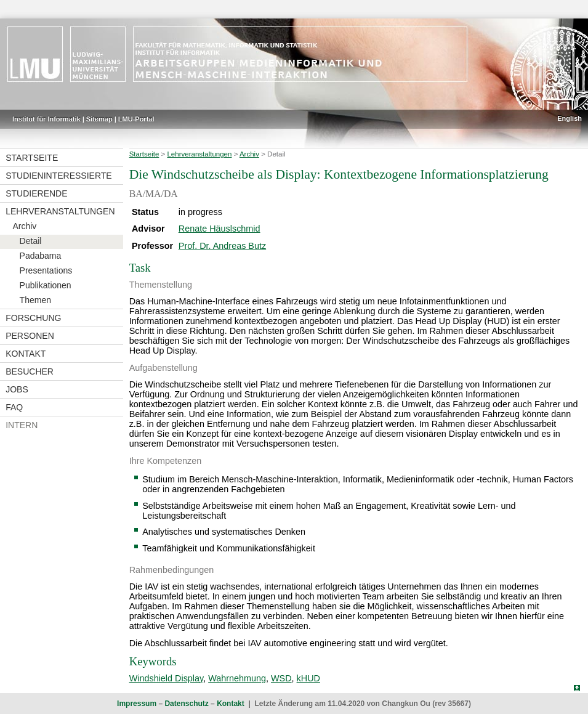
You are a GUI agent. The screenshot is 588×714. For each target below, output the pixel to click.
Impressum (137, 704)
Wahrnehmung (237, 678)
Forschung (33, 318)
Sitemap (99, 119)
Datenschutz (186, 704)
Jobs (17, 389)
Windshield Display (167, 678)
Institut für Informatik (46, 119)
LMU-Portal (136, 119)
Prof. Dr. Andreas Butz (222, 246)
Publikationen (46, 285)
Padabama (41, 256)
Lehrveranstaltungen (60, 211)
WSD (281, 678)
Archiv (24, 226)
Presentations (46, 270)
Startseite (32, 158)
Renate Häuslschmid (219, 229)
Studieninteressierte (58, 176)
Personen (30, 336)
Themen (35, 300)
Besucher (30, 371)
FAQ (14, 407)
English (570, 118)
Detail (31, 241)
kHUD (308, 678)
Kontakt (26, 354)
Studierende (36, 193)
